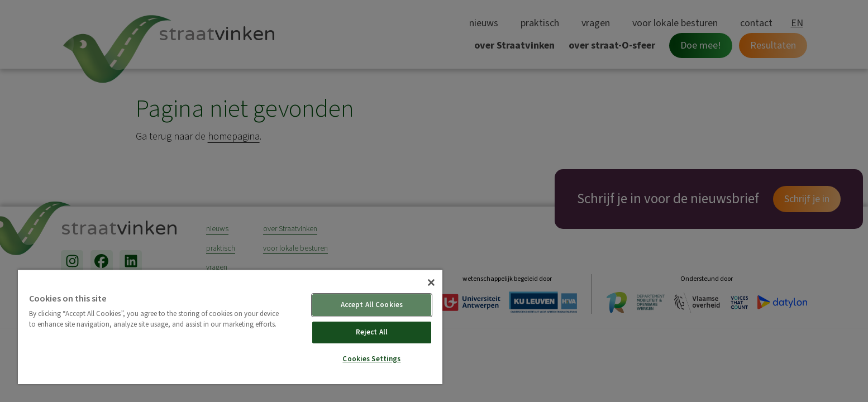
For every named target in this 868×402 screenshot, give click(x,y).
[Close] (431, 283)
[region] (230, 327)
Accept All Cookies (372, 305)
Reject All (372, 332)
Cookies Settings (371, 359)
